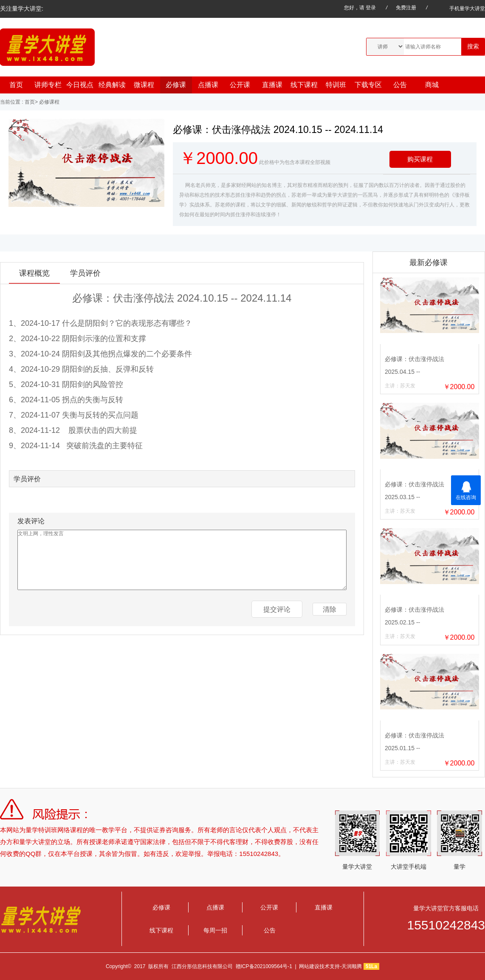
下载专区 (368, 85)
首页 (16, 85)
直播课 (272, 85)
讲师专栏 (48, 85)
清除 (330, 609)
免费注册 (406, 8)
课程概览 (34, 273)
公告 (400, 85)
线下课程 (304, 85)
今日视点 (80, 85)
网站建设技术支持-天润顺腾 (330, 966)
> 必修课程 (47, 102)
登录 (371, 8)
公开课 (240, 85)
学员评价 (85, 273)
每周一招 (215, 930)
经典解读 (112, 85)
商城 (432, 85)
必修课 (176, 85)
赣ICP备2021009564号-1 (264, 966)
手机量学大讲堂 (461, 8)
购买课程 (420, 159)
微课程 (144, 85)
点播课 (208, 85)
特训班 (336, 85)
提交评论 (277, 609)
